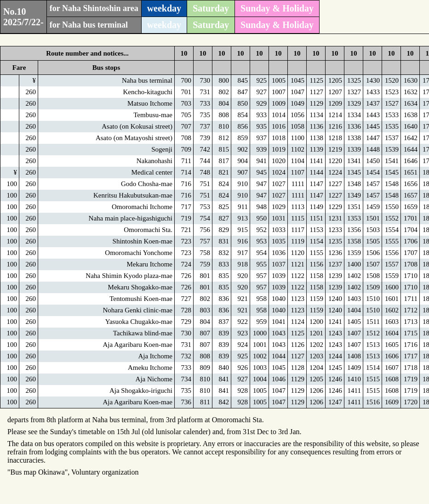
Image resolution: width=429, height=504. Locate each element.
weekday (164, 8)
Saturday (211, 8)
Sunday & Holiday (277, 8)
